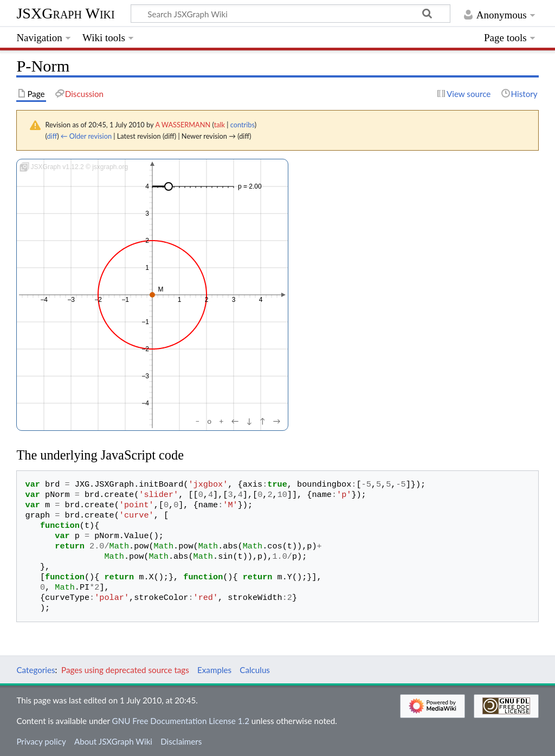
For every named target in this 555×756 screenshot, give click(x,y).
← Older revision (86, 136)
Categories (36, 670)
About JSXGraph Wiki (113, 741)
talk (220, 125)
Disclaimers (181, 741)
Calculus (255, 670)
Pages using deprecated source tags (125, 670)
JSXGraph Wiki (65, 13)
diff (52, 136)
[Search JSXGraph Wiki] (291, 14)
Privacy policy (41, 741)
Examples (214, 670)
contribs (243, 125)
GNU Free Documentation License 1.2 (181, 721)
